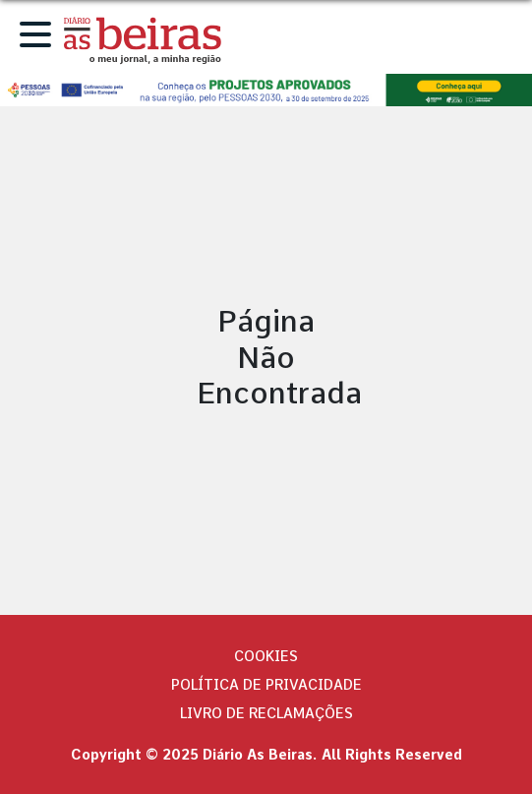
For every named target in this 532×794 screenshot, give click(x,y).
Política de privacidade (266, 685)
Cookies (266, 656)
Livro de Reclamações (266, 713)
